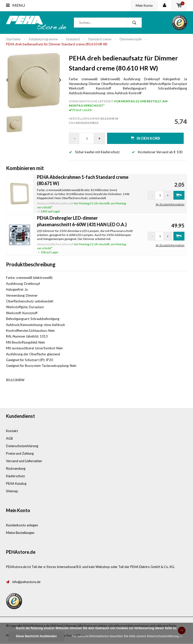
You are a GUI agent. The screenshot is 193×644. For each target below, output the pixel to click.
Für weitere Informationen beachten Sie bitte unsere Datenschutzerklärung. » (127, 636)
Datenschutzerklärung (22, 446)
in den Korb (145, 138)
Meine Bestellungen (20, 533)
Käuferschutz (15, 476)
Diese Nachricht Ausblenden (36, 636)
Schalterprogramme (43, 39)
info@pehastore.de (26, 582)
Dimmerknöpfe (131, 39)
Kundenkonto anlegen (22, 525)
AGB (9, 438)
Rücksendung (16, 468)
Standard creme (100, 39)
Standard (73, 39)
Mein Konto (144, 6)
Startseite (13, 39)
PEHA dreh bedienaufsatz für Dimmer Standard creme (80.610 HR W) (57, 44)
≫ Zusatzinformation (170, 204)
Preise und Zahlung (20, 453)
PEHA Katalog (16, 484)
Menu (15, 5)
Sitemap (12, 491)
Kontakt (12, 431)
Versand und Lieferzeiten (24, 461)
